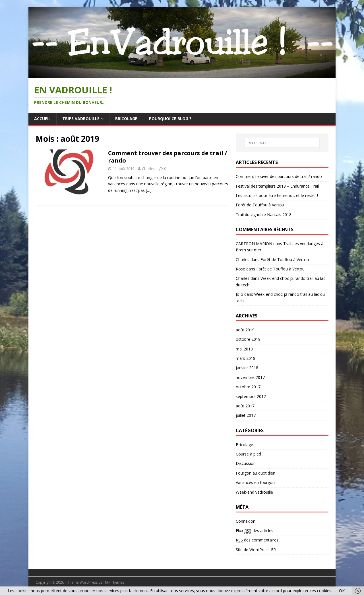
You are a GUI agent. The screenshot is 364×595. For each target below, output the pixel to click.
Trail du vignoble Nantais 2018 (264, 215)
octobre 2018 (248, 339)
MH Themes (114, 582)
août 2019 (245, 330)
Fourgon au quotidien (256, 473)
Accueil (42, 119)
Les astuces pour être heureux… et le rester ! (277, 195)
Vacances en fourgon (255, 482)
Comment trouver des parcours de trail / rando (167, 157)
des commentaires (257, 540)
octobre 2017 (248, 387)
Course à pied (248, 454)
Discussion (246, 463)
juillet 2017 (246, 415)
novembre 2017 (250, 377)
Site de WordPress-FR (256, 550)
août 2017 (245, 406)
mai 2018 (244, 349)
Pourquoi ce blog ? (170, 119)
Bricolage (126, 119)
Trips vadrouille (81, 119)
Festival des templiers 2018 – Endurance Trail (277, 186)
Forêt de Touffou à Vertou (260, 205)
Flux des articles (255, 531)
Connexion (246, 521)
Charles (149, 169)
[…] (149, 190)
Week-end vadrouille (254, 492)
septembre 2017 (251, 396)
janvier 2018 (247, 368)
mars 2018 (246, 358)
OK (342, 591)
